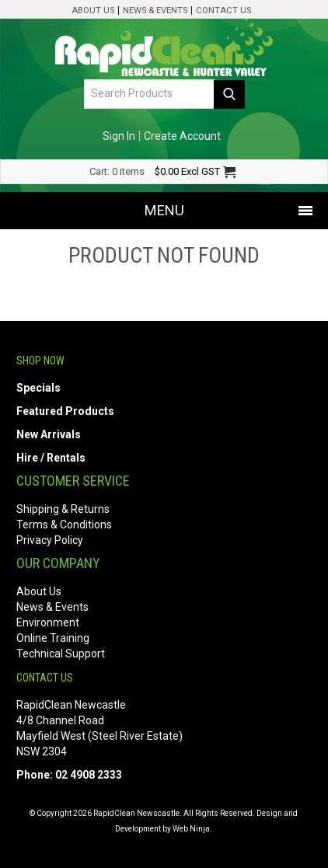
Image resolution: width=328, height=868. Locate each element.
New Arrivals (49, 434)
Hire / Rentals (51, 458)
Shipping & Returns (63, 509)
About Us (93, 10)
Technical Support (61, 654)
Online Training (53, 638)
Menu (164, 210)
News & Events (155, 10)
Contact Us (223, 10)
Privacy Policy (50, 540)
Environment (48, 622)
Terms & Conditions (64, 525)
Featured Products (65, 411)
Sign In (119, 136)
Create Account (182, 136)
